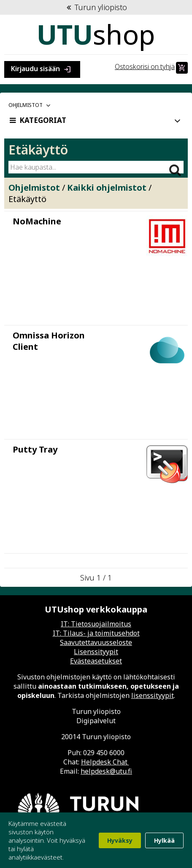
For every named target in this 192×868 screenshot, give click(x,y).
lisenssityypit (153, 695)
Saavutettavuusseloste (96, 642)
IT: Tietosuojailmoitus (96, 624)
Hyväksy (120, 840)
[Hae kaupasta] (87, 167)
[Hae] (175, 166)
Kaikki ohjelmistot (107, 188)
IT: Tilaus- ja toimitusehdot (96, 633)
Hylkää (164, 840)
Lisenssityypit (96, 652)
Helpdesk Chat (105, 762)
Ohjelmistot (34, 188)
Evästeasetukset (96, 661)
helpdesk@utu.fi (106, 771)
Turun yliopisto (96, 7)
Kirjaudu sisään (42, 69)
